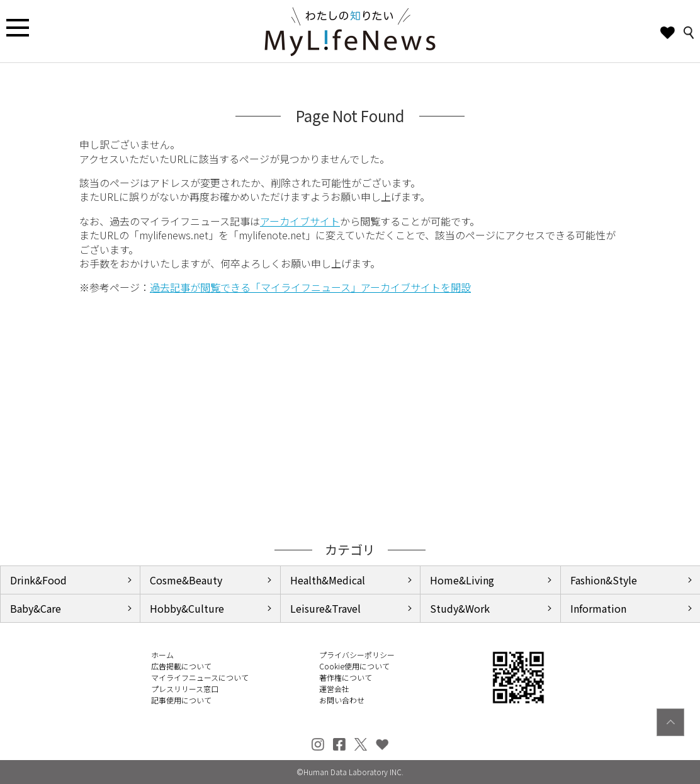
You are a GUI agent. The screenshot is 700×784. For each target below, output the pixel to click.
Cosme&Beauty (186, 580)
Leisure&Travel (325, 608)
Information (598, 608)
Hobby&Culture (187, 608)
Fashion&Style (604, 580)
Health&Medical (328, 580)
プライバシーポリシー (357, 655)
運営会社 (334, 689)
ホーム (162, 655)
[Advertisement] (350, 418)
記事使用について (181, 700)
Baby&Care (36, 608)
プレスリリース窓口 (185, 689)
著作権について (346, 677)
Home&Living (462, 580)
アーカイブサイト (300, 221)
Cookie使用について (354, 666)
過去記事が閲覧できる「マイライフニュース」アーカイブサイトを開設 (310, 287)
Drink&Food (38, 580)
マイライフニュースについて (200, 677)
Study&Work (460, 608)
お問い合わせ (342, 700)
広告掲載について (181, 666)
